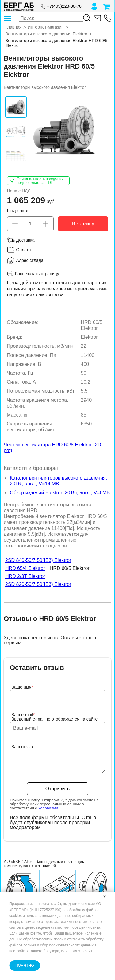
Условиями (48, 808)
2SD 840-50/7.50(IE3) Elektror (38, 561)
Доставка (25, 240)
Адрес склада (30, 260)
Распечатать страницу (33, 274)
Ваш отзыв (22, 747)
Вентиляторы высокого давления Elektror (46, 34)
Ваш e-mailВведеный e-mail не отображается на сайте (54, 717)
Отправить (57, 789)
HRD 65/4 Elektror (25, 569)
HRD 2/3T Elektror (25, 577)
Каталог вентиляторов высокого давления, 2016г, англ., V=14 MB (58, 481)
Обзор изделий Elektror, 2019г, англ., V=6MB (60, 493)
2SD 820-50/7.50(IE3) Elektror (38, 585)
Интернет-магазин (46, 27)
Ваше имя (22, 687)
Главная (13, 27)
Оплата (24, 250)
